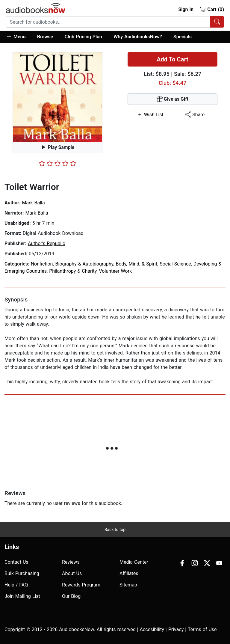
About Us (72, 573)
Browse (45, 37)
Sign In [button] (186, 9)
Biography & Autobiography (84, 264)
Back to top (115, 530)
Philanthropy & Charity (73, 271)
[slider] (57, 163)
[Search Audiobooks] (217, 22)
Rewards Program (81, 585)
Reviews (71, 562)
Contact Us (16, 562)
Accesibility (152, 629)
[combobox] (115, 22)
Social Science (175, 264)
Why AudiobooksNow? (138, 37)
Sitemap (128, 585)
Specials (183, 37)
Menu (16, 37)
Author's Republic (47, 243)
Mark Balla (33, 203)
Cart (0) (212, 9)
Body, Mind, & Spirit (136, 264)
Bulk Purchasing (22, 573)
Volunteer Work (116, 271)
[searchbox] (108, 22)
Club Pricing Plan (83, 37)
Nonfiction (42, 264)
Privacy (176, 629)
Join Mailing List (22, 596)
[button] (19, 37)
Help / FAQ (16, 585)
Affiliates (129, 573)
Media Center (134, 562)
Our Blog (71, 596)
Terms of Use (202, 629)
